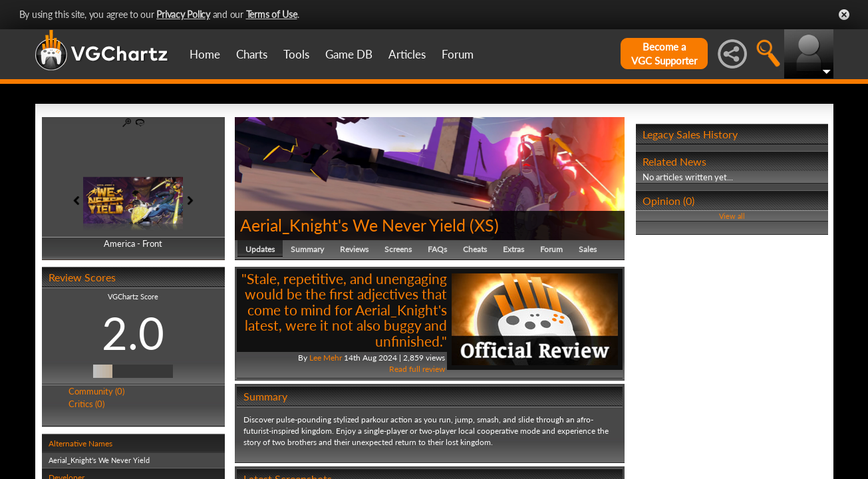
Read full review (417, 369)
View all (732, 216)
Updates (260, 249)
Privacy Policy (183, 14)
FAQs (437, 249)
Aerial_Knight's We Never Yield (353, 225)
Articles (407, 54)
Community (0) (96, 391)
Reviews (354, 249)
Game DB (349, 54)
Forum (458, 54)
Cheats (475, 249)
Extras (513, 249)
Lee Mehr (326, 358)
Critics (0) (86, 404)
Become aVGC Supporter (664, 54)
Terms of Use (272, 14)
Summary (307, 249)
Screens (398, 249)
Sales (588, 249)
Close (844, 15)
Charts (252, 54)
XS (484, 225)
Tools (296, 54)
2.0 (133, 333)
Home (205, 54)
